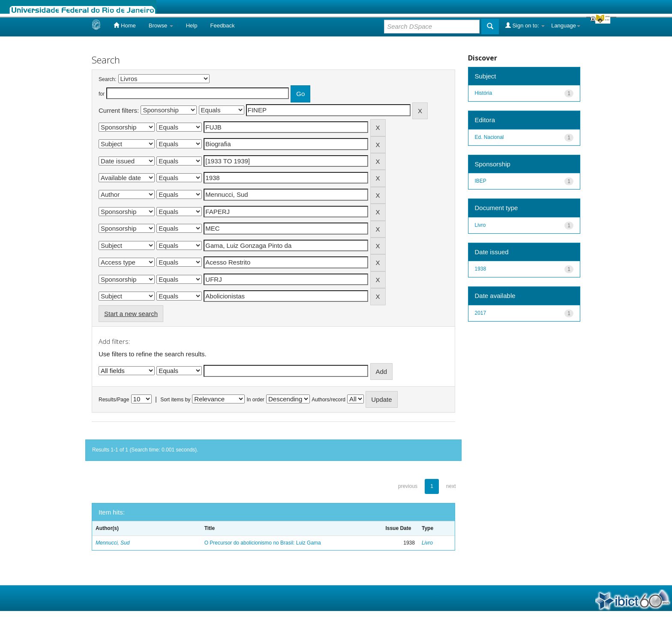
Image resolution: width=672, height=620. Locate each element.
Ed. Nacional (489, 137)
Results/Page (114, 400)
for (102, 94)
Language (566, 26)
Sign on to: (525, 25)
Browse (161, 26)
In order (256, 400)
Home (124, 25)
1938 (481, 269)
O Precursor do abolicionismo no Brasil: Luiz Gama (263, 543)
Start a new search (131, 314)
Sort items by (175, 400)
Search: (107, 79)
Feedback (222, 26)
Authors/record (328, 400)
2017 (481, 313)
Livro (427, 543)
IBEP (481, 181)
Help (192, 26)
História (484, 93)
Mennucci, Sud (112, 543)
